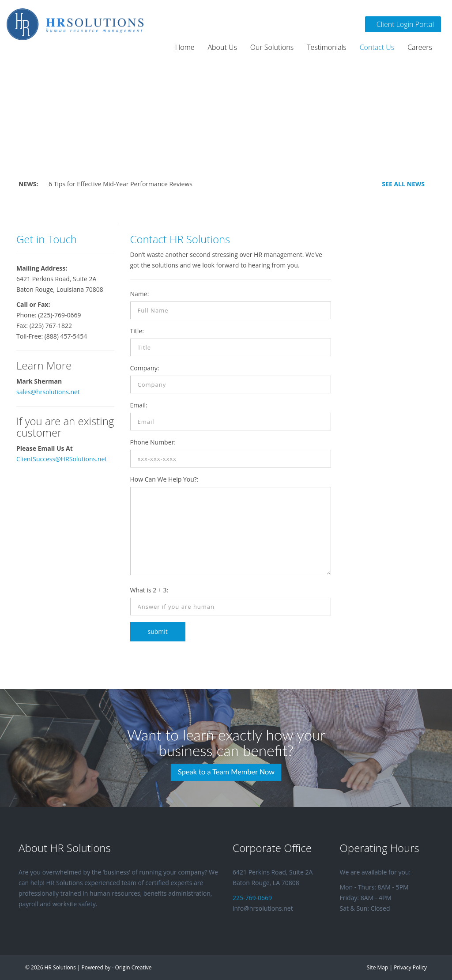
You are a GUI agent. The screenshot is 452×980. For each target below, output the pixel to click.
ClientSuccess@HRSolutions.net (62, 459)
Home (185, 47)
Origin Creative (133, 967)
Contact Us (377, 47)
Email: (139, 405)
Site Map (377, 967)
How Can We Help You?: (164, 479)
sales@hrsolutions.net (48, 392)
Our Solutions (272, 47)
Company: (145, 368)
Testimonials (327, 47)
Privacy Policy (410, 967)
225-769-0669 (252, 898)
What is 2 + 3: (149, 590)
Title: (137, 331)
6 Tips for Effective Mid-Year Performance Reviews (121, 184)
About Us (222, 47)
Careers (420, 47)
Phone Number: (153, 442)
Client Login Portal (403, 24)
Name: (140, 294)
